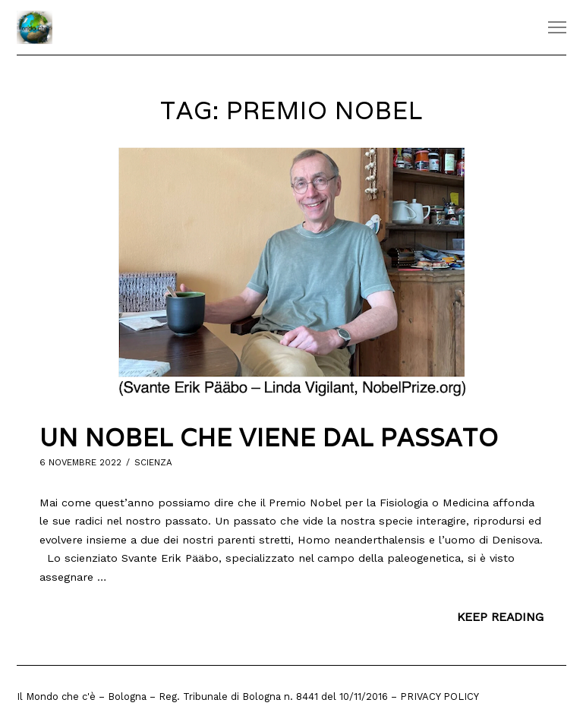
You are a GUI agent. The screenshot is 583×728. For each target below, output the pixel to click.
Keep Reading (500, 617)
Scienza (153, 462)
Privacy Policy (440, 696)
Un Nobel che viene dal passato (269, 438)
